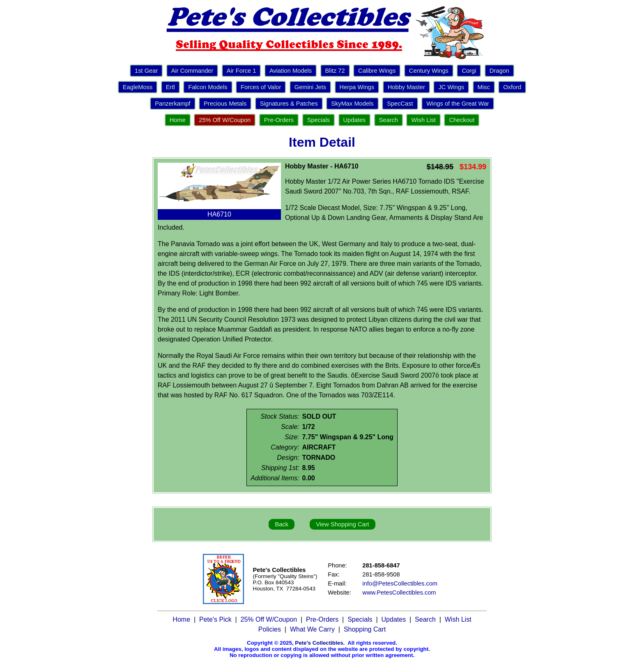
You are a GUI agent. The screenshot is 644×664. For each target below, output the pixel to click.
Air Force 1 (241, 71)
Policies (270, 629)
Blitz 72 (335, 71)
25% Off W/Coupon (225, 120)
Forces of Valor (261, 87)
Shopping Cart (365, 629)
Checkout (462, 120)
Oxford (512, 87)
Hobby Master (406, 87)
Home (178, 120)
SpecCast (400, 104)
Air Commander (192, 71)
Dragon (499, 71)
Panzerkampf (172, 104)
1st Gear (146, 71)
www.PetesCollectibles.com (399, 593)
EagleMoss (138, 87)
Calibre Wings (377, 71)
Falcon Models (208, 87)
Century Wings (429, 71)
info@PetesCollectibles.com (400, 583)
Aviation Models (291, 71)
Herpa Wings (357, 87)
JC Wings (451, 87)
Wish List (423, 120)
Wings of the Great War (458, 104)
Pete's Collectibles (319, 643)
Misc (484, 87)
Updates (355, 120)
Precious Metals (225, 104)
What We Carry (312, 629)
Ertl (170, 87)
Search (389, 120)
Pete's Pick (215, 619)
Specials (319, 120)
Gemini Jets (310, 87)
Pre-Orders (279, 120)
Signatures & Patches (289, 104)
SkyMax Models (352, 104)
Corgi (469, 71)
